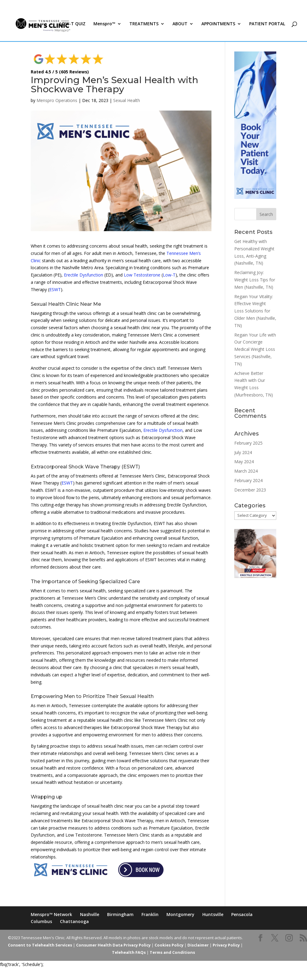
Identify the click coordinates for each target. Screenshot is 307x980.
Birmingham (120, 914)
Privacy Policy (226, 945)
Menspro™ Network (51, 914)
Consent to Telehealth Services (40, 945)
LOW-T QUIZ (73, 27)
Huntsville (213, 914)
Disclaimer (198, 945)
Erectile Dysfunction (84, 275)
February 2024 (248, 480)
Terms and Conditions (172, 952)
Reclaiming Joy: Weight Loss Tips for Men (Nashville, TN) (255, 280)
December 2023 (250, 490)
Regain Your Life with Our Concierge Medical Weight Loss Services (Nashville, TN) (255, 349)
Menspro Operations (57, 100)
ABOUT (180, 27)
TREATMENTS (144, 27)
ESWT (55, 289)
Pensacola (242, 914)
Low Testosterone (142, 275)
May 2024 (244, 462)
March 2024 (246, 471)
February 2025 (248, 443)
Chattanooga (74, 921)
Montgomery (180, 914)
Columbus (41, 921)
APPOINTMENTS (218, 27)
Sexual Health (127, 100)
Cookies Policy (169, 945)
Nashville (90, 914)
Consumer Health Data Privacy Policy (113, 945)
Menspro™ (104, 27)
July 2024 (243, 452)
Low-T (169, 275)
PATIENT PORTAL (267, 27)
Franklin (150, 914)
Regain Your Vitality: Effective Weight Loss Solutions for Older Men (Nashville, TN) (255, 311)
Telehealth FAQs (129, 952)
